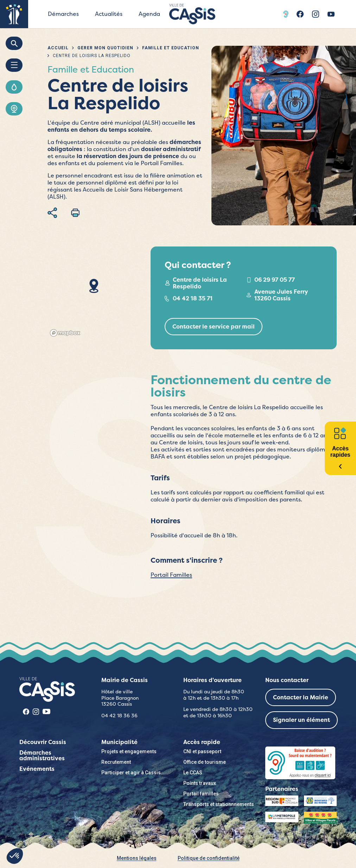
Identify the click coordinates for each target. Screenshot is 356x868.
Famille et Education (171, 48)
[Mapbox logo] (65, 333)
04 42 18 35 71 (193, 298)
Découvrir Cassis (43, 742)
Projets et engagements (129, 751)
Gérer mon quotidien (105, 48)
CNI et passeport (202, 751)
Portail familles (201, 794)
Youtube (331, 14)
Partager (52, 213)
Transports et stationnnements (219, 804)
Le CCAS (193, 773)
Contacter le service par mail (214, 327)
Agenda (149, 14)
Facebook (300, 14)
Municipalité (119, 742)
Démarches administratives (42, 755)
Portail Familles (171, 575)
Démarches (63, 14)
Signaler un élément (301, 720)
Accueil (58, 48)
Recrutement (116, 762)
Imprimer (75, 213)
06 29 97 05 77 (275, 280)
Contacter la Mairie (301, 697)
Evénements (37, 769)
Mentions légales (137, 858)
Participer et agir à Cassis (131, 773)
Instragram (316, 14)
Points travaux (200, 783)
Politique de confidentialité (209, 858)
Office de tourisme (205, 762)
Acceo (287, 14)
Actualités (109, 14)
